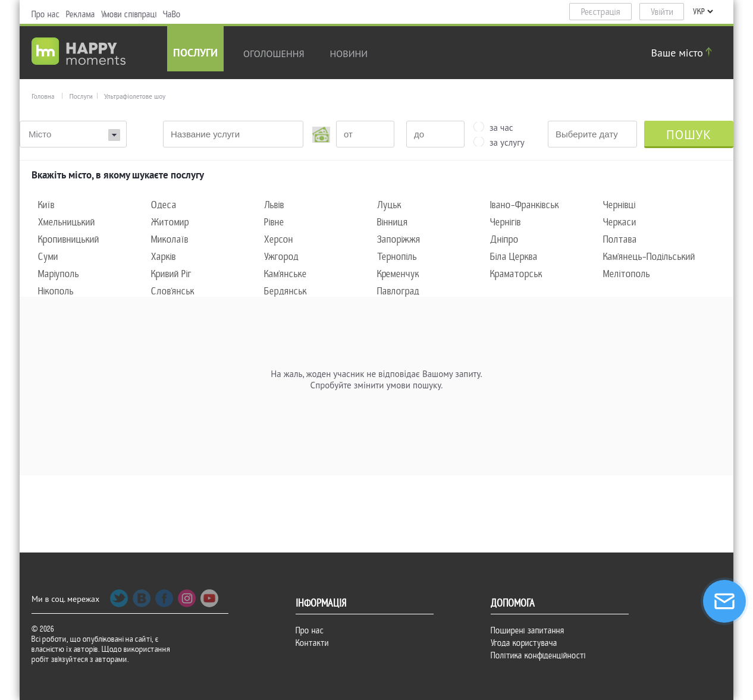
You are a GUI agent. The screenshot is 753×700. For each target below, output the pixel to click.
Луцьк (389, 205)
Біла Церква (514, 257)
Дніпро (504, 239)
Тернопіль (397, 257)
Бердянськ (285, 291)
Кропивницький (69, 239)
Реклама (81, 14)
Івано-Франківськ (525, 205)
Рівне (274, 222)
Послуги (195, 54)
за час (501, 127)
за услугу (507, 142)
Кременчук (398, 274)
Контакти (312, 643)
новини (349, 54)
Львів (274, 205)
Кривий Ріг (171, 274)
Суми (48, 257)
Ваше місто (683, 53)
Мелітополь (627, 274)
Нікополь (56, 291)
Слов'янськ (173, 291)
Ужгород (281, 257)
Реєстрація (601, 12)
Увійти (662, 12)
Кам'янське (285, 274)
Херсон (279, 239)
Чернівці (619, 205)
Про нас (46, 14)
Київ (46, 205)
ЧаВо (172, 14)
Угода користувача (524, 643)
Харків (164, 257)
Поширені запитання (528, 630)
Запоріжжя (399, 239)
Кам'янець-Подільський (649, 257)
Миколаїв (170, 239)
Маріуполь (59, 274)
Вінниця (393, 222)
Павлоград (398, 291)
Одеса (164, 205)
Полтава (620, 239)
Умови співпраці (129, 14)
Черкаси (620, 222)
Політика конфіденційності (538, 655)
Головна (43, 96)
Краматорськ (516, 274)
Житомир (170, 222)
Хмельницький (67, 222)
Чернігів (506, 222)
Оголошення (274, 54)
